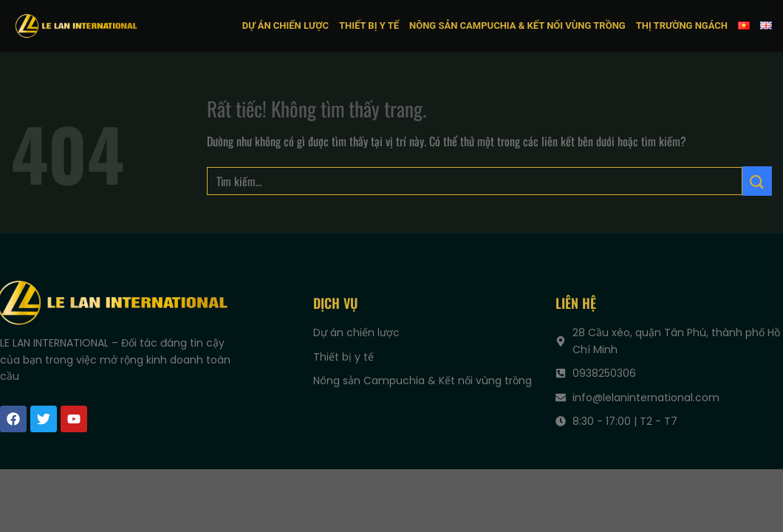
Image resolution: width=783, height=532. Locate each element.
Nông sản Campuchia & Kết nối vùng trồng (517, 25)
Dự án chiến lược (285, 25)
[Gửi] (757, 181)
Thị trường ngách (682, 25)
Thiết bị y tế (369, 25)
